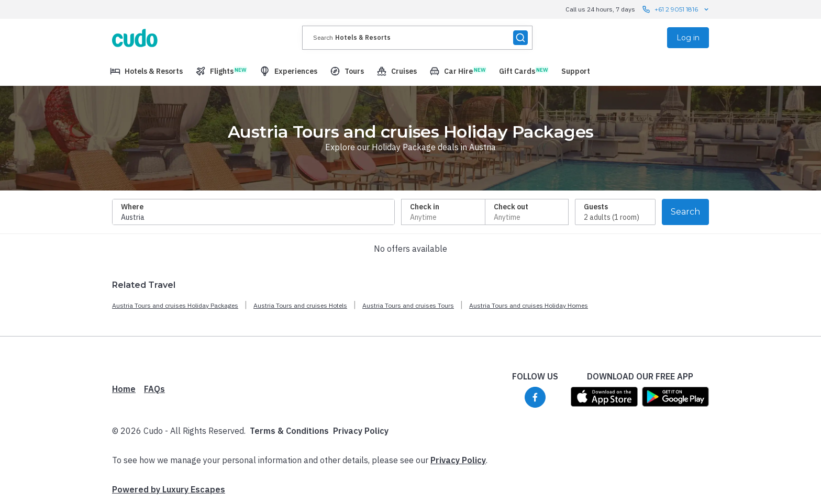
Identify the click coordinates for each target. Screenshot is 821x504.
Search (685, 212)
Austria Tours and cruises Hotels (300, 305)
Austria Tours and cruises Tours (408, 305)
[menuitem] (146, 71)
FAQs (154, 389)
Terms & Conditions (289, 431)
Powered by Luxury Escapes (169, 489)
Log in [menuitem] (688, 38)
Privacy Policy (361, 431)
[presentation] (417, 38)
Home (124, 389)
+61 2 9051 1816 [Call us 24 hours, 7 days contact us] (676, 9)
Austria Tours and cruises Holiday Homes (529, 305)
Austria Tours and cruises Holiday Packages (175, 305)
